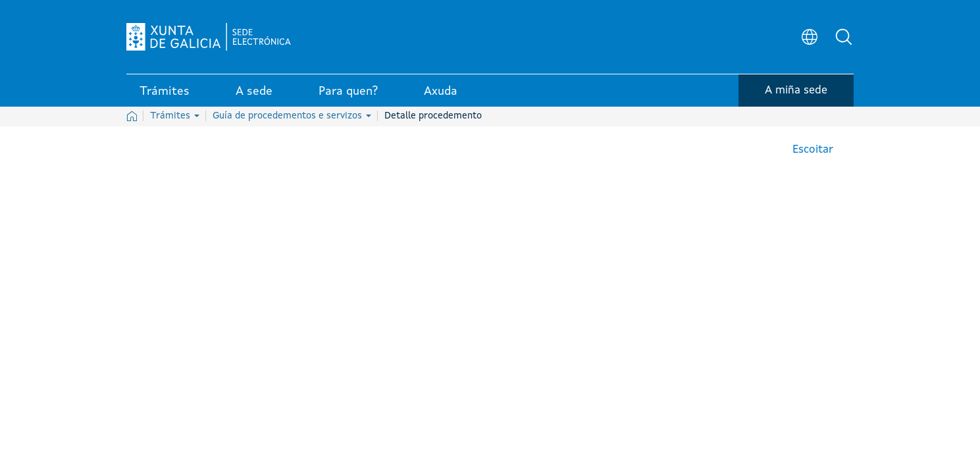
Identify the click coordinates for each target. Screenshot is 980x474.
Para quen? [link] (348, 92)
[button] (844, 37)
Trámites (175, 116)
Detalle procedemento (433, 116)
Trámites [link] (165, 92)
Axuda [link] (441, 92)
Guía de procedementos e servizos (292, 116)
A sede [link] (254, 92)
